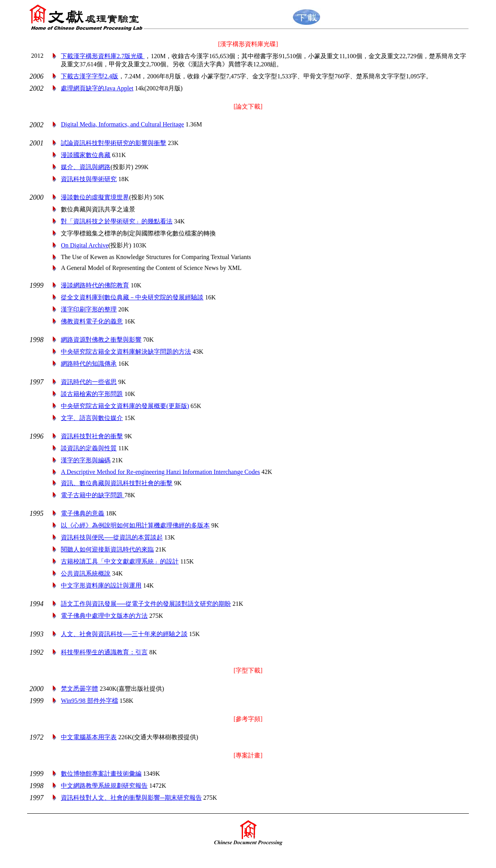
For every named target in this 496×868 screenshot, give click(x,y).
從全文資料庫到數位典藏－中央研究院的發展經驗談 (132, 297)
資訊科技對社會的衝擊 (92, 436)
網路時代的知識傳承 (89, 364)
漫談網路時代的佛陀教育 (95, 285)
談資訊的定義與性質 (89, 448)
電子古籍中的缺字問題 (93, 495)
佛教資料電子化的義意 (92, 321)
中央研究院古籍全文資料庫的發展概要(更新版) (125, 406)
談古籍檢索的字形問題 (92, 394)
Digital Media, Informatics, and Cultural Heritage (122, 124)
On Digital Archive (85, 245)
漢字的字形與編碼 (86, 460)
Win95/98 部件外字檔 (89, 701)
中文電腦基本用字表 (89, 737)
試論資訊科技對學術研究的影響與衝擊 (114, 143)
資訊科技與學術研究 (89, 179)
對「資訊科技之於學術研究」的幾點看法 (117, 221)
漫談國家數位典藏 (86, 155)
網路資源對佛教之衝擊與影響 (101, 340)
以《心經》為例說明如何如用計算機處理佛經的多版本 (135, 525)
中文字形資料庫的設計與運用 (101, 585)
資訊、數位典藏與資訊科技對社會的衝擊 (117, 483)
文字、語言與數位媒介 (92, 418)
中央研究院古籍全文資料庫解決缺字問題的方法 (126, 352)
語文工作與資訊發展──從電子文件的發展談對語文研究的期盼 (146, 604)
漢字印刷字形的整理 (89, 309)
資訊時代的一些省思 (89, 382)
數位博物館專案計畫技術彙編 (101, 774)
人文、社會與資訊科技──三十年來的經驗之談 (124, 634)
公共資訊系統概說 (86, 573)
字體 (79, 689)
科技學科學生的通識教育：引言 (104, 652)
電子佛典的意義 (83, 513)
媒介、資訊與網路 (86, 167)
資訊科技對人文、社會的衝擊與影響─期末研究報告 (131, 798)
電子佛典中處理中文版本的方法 (104, 616)
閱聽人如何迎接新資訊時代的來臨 (107, 549)
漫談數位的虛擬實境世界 (95, 197)
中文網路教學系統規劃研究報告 (104, 786)
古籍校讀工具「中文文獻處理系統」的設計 (120, 561)
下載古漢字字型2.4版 (90, 76)
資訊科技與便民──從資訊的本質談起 (112, 537)
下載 (103, 56)
